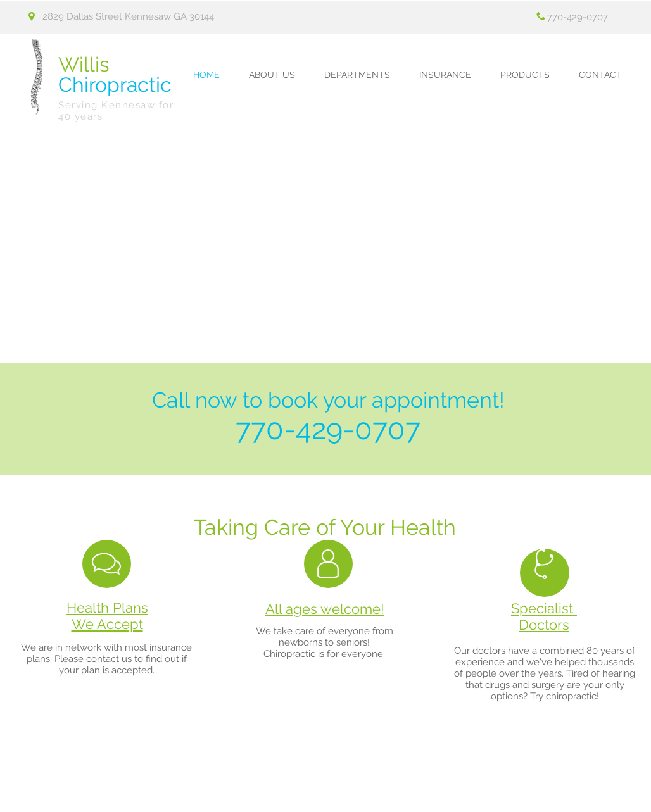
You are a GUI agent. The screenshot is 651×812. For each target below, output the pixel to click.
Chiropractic (115, 74)
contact (103, 659)
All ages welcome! (325, 609)
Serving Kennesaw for (116, 105)
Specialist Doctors (544, 616)
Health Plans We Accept (107, 616)
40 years (80, 116)
